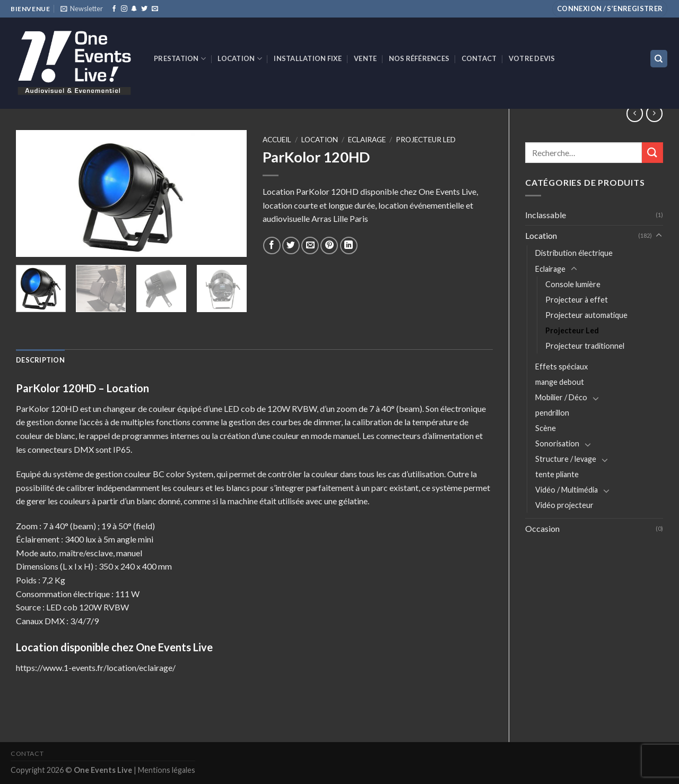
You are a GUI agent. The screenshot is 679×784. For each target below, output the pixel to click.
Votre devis (532, 58)
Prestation (180, 59)
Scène (546, 428)
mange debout (560, 382)
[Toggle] (659, 236)
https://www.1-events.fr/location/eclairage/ (96, 667)
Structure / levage (566, 459)
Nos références (419, 58)
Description (40, 360)
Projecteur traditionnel (585, 346)
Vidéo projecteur (564, 505)
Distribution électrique (574, 253)
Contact (479, 58)
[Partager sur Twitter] (291, 245)
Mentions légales (167, 770)
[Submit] (652, 153)
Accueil (277, 140)
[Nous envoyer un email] (155, 9)
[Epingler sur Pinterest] (329, 245)
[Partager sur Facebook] (272, 245)
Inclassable (546, 215)
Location (240, 59)
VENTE (365, 58)
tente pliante (557, 474)
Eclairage (550, 269)
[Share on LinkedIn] (349, 245)
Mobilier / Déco (561, 397)
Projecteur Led (572, 330)
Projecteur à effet (577, 300)
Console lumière (573, 284)
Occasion (542, 528)
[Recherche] (659, 59)
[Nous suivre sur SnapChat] (134, 9)
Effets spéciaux (562, 367)
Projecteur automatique (586, 315)
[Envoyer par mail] (310, 245)
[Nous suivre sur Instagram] (124, 9)
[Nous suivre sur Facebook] (114, 9)
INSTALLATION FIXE (308, 58)
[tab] (40, 360)
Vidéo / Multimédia (567, 490)
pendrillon (552, 413)
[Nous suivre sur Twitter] (144, 9)
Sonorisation (557, 443)
